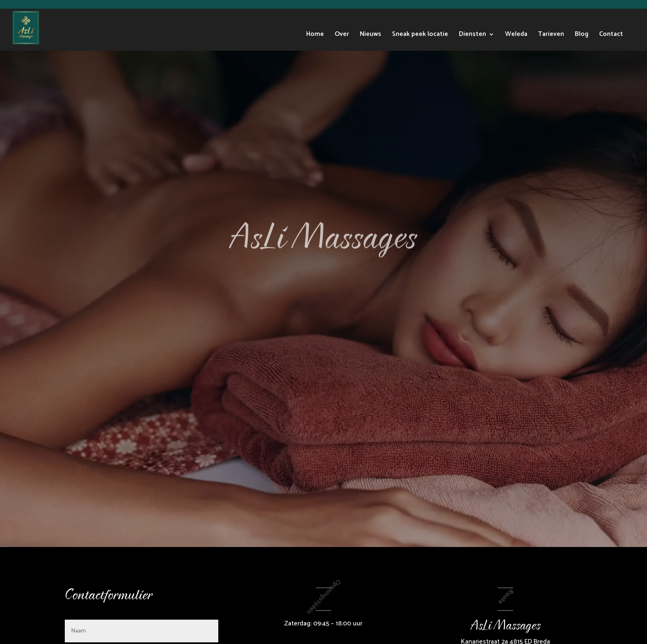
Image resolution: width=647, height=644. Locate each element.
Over (342, 36)
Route (505, 597)
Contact (611, 36)
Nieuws (371, 36)
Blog (582, 36)
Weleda (516, 36)
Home (315, 36)
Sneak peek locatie (420, 36)
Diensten (472, 36)
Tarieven (551, 36)
